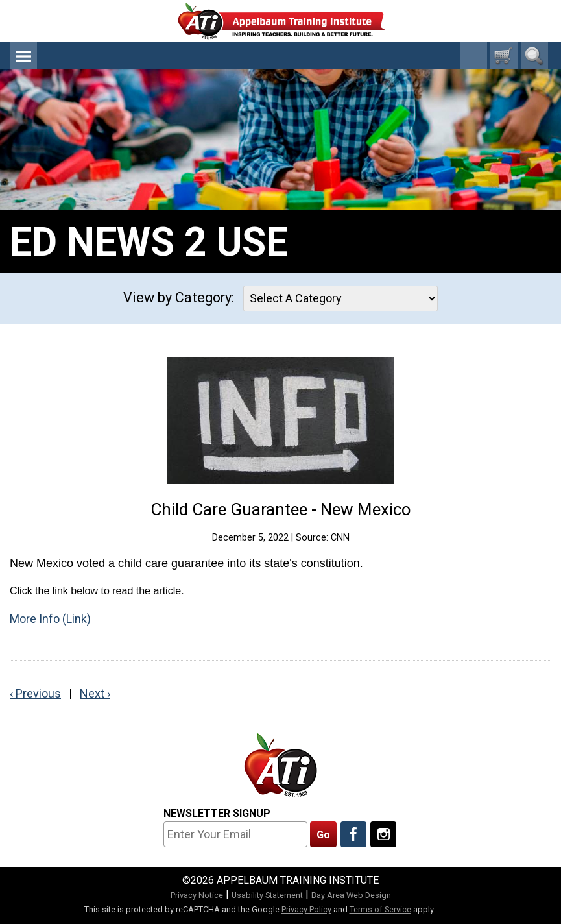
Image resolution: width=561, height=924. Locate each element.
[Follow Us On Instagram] (383, 834)
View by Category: (179, 298)
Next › (95, 693)
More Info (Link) (50, 619)
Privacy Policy (306, 909)
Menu (23, 56)
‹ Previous (35, 693)
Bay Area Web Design (351, 895)
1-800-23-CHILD (473, 56)
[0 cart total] (504, 56)
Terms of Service (380, 909)
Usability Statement (267, 895)
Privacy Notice (197, 895)
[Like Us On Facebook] (353, 834)
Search (534, 56)
